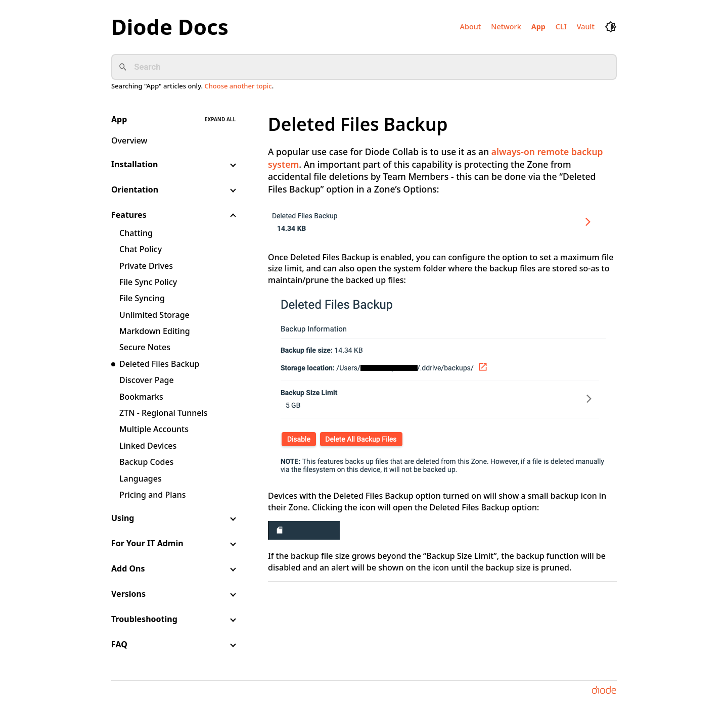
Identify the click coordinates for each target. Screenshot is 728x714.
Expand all (220, 119)
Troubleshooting (144, 619)
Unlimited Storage (154, 315)
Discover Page (147, 380)
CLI (561, 27)
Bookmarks (141, 397)
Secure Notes (145, 347)
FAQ (119, 644)
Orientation (135, 189)
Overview (129, 140)
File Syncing (142, 298)
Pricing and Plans (152, 495)
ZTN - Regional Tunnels (164, 413)
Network (506, 27)
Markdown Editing (155, 331)
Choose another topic (238, 86)
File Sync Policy (148, 282)
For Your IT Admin (147, 543)
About (471, 27)
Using (123, 518)
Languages (141, 479)
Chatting (136, 233)
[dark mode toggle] (611, 27)
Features (129, 215)
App (538, 27)
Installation (134, 164)
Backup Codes (146, 462)
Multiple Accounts (154, 429)
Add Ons (128, 568)
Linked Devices (148, 446)
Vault (586, 27)
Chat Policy (141, 249)
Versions (128, 594)
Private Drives (146, 266)
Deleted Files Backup (159, 364)
